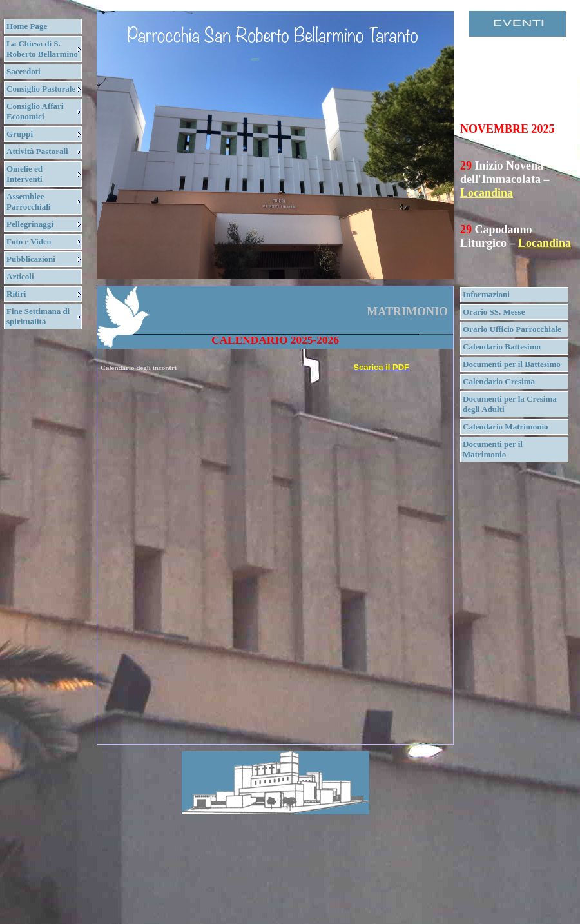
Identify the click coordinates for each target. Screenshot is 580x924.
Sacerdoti (24, 71)
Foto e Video (29, 241)
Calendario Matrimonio (506, 427)
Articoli (20, 276)
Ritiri (16, 294)
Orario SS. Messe (494, 312)
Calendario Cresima (499, 381)
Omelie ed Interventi (24, 174)
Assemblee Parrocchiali (28, 202)
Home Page (27, 26)
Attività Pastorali (37, 151)
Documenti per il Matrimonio (493, 449)
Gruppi (20, 134)
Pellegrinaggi (30, 224)
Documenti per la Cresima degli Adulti (510, 404)
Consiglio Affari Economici (35, 111)
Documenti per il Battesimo (512, 364)
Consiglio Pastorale (41, 89)
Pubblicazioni (31, 259)
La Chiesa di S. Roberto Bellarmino (42, 49)
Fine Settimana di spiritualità (38, 316)
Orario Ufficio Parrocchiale (512, 329)
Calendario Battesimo (502, 347)
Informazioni (486, 294)
